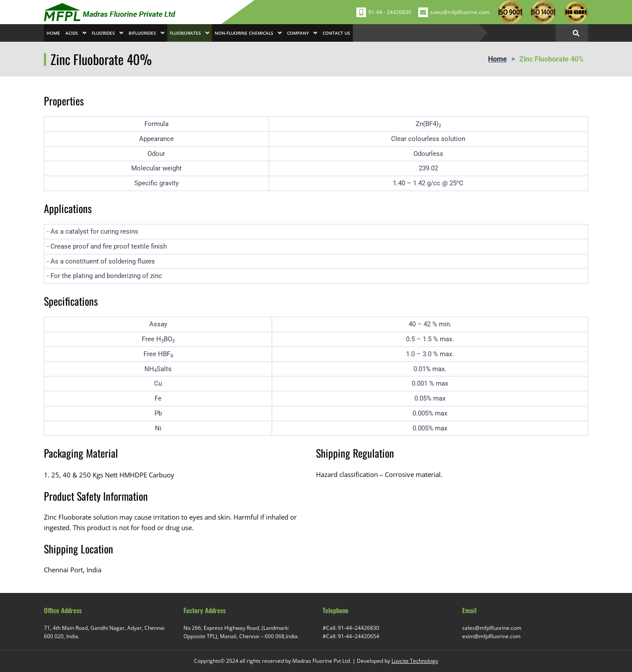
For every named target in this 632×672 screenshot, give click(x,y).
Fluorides (108, 33)
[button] (76, 33)
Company (302, 33)
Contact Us (336, 33)
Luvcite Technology (415, 661)
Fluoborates (190, 33)
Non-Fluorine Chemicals (248, 33)
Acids (76, 33)
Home (53, 33)
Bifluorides (147, 33)
